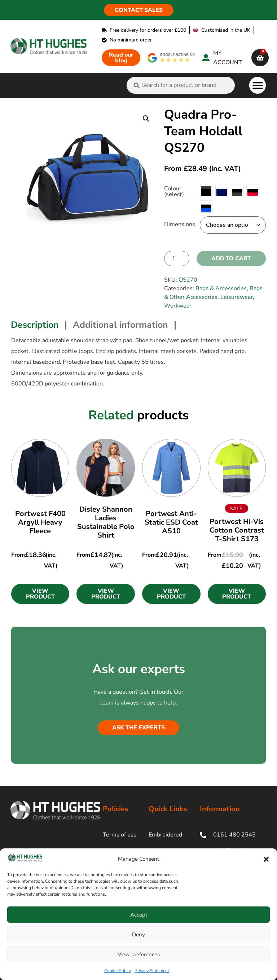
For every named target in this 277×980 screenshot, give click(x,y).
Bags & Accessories (221, 288)
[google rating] (171, 58)
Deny (138, 935)
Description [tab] (35, 325)
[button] (266, 859)
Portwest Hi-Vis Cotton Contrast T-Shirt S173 (237, 530)
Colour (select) (174, 191)
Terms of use (120, 835)
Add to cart (231, 259)
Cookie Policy (118, 971)
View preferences (139, 954)
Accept (139, 915)
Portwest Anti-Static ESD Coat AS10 (171, 522)
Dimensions (180, 224)
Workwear (178, 306)
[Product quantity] (177, 259)
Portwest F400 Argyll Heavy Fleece (40, 522)
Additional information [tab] (120, 325)
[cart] (260, 58)
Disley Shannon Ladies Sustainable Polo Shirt (106, 522)
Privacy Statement (152, 971)
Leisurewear (237, 297)
